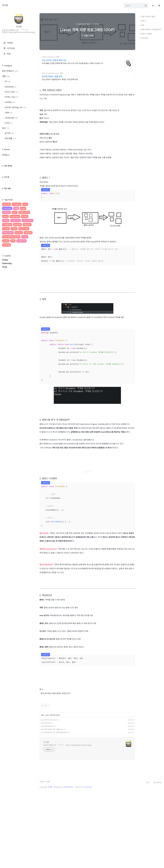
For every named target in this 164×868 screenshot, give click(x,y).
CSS (26, 204)
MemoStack (69, 823)
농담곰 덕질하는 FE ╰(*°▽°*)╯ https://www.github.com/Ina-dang (67, 781)
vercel (7, 229)
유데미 (6, 241)
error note (24, 229)
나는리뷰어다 (28, 220)
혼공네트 (28, 225)
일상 (6, 128)
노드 (15, 212)
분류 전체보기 (10, 71)
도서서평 (7, 204)
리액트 (25, 216)
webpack (17, 204)
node (15, 229)
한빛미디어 (22, 241)
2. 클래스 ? (143, 21)
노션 (147, 818)
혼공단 (6, 220)
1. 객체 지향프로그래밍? (147, 16)
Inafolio (10, 102)
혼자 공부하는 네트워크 (12, 237)
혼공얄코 (29, 233)
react (25, 237)
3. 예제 (142, 25)
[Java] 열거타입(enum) (47, 762)
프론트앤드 (8, 225)
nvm (24, 208)
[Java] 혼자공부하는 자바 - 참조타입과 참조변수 (54, 768)
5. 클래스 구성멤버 (146, 34)
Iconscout (88, 823)
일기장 (9, 133)
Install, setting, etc (15, 107)
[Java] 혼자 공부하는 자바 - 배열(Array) (52, 765)
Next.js (19, 233)
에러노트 (7, 212)
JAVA (8, 112)
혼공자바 (7, 245)
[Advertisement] (87, 71)
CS (7, 81)
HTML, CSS (11, 97)
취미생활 (10, 138)
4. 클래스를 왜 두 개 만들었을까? (150, 29)
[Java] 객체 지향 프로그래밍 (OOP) (87, 30)
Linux (8, 123)
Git (14, 241)
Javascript (11, 118)
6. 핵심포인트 (144, 38)
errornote (16, 216)
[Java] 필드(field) (46, 759)
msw (6, 216)
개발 (6, 76)
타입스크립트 (25, 212)
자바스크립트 (9, 233)
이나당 (5, 5)
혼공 (17, 208)
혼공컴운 (18, 225)
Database (10, 86)
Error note (11, 92)
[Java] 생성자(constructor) (49, 756)
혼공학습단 (8, 208)
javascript (16, 220)
